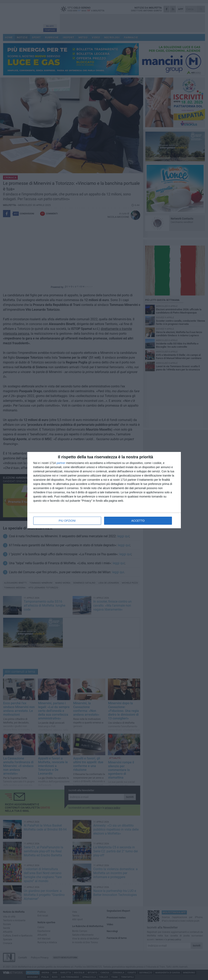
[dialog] (104, 490)
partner (61, 463)
